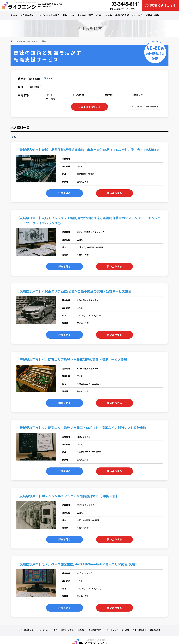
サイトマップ (113, 630)
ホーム (14, 15)
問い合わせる (114, 193)
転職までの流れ (104, 15)
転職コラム (69, 15)
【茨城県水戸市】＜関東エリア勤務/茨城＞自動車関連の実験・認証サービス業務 (74, 291)
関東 (36, 41)
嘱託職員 (49, 99)
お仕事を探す (27, 15)
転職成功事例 (152, 15)
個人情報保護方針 (96, 630)
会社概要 (125, 630)
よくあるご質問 (85, 15)
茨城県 (43, 41)
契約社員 (79, 95)
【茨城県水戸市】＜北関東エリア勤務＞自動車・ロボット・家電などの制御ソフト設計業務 (81, 428)
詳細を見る (65, 193)
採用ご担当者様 (139, 630)
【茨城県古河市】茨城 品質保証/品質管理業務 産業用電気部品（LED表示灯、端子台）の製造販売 (88, 150)
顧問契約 (137, 95)
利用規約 (81, 630)
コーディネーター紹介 (49, 15)
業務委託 (108, 95)
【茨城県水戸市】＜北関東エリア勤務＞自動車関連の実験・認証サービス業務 (72, 359)
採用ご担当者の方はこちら (129, 15)
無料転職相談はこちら (161, 5)
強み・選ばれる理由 (27, 630)
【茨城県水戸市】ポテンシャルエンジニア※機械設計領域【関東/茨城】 (68, 496)
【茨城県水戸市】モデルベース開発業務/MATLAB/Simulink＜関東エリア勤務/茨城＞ (77, 564)
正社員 (48, 95)
